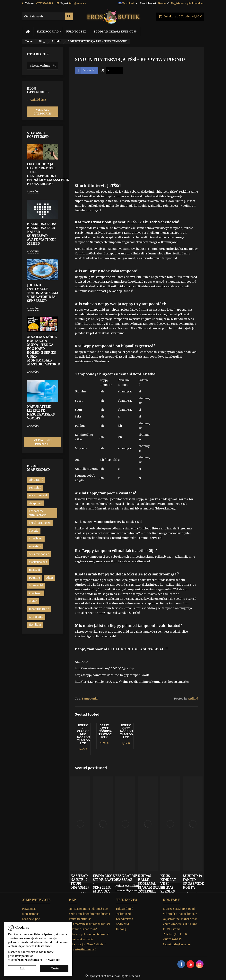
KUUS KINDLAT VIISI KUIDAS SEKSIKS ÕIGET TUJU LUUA (170, 887)
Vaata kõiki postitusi (43, 442)
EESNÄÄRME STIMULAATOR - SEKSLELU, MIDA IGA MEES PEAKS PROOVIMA (103, 889)
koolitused (36, 593)
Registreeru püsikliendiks (187, 3)
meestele (35, 546)
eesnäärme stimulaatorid (38, 513)
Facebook (84, 70)
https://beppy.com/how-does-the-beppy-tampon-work (112, 675)
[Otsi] (48, 16)
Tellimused (123, 914)
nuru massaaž (38, 495)
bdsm (49, 578)
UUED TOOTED (76, 32)
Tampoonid (90, 699)
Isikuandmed (125, 909)
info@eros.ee (78, 3)
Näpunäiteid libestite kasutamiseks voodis (41, 412)
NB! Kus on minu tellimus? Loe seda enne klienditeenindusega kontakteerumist (90, 914)
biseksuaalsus (38, 562)
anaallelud (36, 539)
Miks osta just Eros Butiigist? (87, 944)
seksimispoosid (39, 554)
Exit (22, 969)
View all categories (43, 112)
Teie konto (126, 900)
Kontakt (171, 900)
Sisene (162, 3)
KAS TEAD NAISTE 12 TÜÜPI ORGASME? (80, 882)
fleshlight (35, 625)
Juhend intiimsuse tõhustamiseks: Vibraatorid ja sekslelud (42, 293)
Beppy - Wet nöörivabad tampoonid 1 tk (130, 731)
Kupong (121, 929)
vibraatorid (36, 480)
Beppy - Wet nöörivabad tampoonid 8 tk (108, 731)
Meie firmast (30, 914)
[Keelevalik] (128, 3)
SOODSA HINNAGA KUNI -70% (115, 32)
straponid (35, 503)
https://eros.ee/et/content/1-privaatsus (34, 960)
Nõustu (54, 969)
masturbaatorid (39, 609)
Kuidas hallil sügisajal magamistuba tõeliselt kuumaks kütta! (148, 887)
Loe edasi (33, 191)
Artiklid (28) (38, 100)
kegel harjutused (40, 523)
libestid (34, 531)
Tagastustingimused (83, 950)
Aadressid (122, 924)
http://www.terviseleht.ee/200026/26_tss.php (104, 668)
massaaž (35, 570)
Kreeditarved (125, 919)
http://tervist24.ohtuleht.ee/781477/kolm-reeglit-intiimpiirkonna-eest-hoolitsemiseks (132, 682)
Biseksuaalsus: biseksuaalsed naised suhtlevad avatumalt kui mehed (41, 234)
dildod (33, 601)
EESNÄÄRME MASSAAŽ (125, 878)
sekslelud (35, 488)
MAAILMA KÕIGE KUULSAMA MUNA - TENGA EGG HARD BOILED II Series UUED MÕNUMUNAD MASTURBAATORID (43, 351)
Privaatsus (29, 909)
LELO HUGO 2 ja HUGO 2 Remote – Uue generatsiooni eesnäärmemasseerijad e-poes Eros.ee (43, 174)
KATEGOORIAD (48, 32)
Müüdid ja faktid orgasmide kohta (193, 882)
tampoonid (36, 617)
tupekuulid (36, 586)
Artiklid (193, 699)
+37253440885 (44, 3)
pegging (35, 578)
